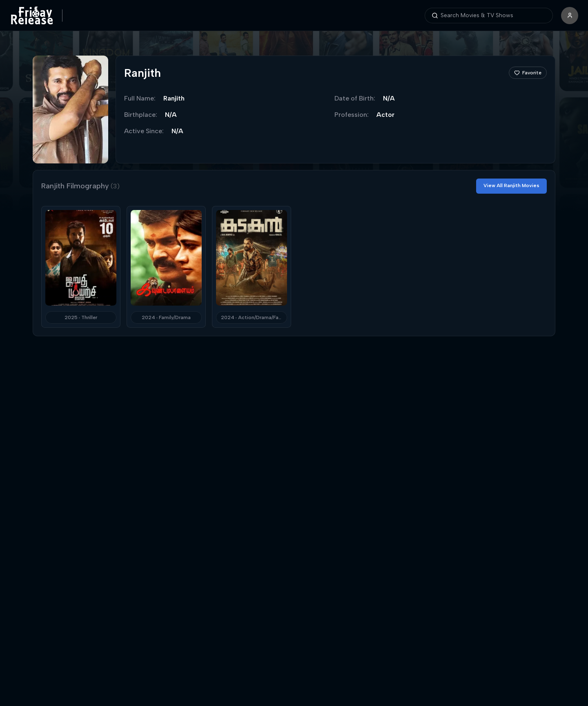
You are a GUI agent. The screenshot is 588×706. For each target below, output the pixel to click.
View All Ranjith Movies (511, 185)
